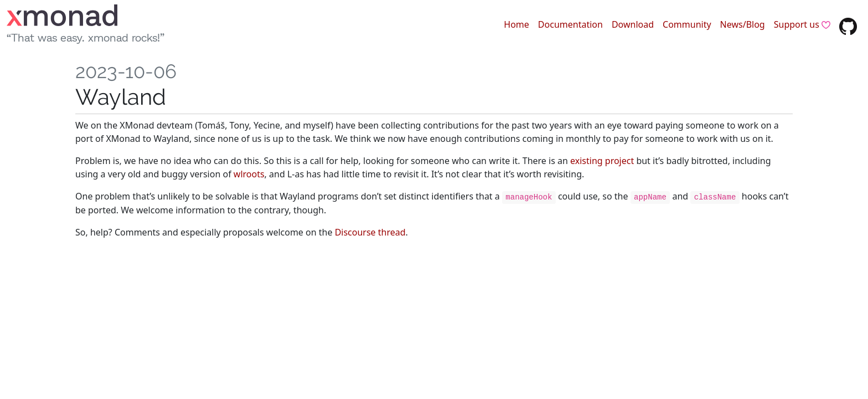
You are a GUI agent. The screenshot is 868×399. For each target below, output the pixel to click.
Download (633, 24)
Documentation (570, 24)
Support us (802, 24)
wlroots (249, 174)
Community (687, 24)
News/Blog (743, 24)
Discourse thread (370, 232)
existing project (602, 161)
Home (516, 24)
